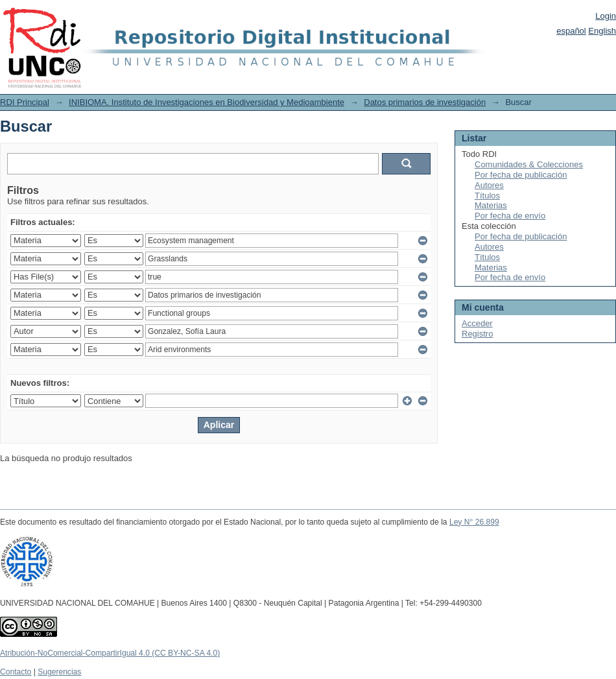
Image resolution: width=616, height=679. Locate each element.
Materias (491, 205)
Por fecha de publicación (521, 175)
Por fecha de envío (510, 216)
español (571, 31)
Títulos (487, 196)
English (602, 31)
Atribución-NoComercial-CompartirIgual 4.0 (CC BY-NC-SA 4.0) (110, 653)
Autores (489, 185)
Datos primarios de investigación (425, 102)
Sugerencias (59, 672)
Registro (477, 334)
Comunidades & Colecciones (529, 164)
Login (606, 16)
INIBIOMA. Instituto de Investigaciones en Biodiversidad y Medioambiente (207, 102)
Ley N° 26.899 (474, 522)
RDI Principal (25, 102)
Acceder (477, 323)
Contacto (16, 672)
